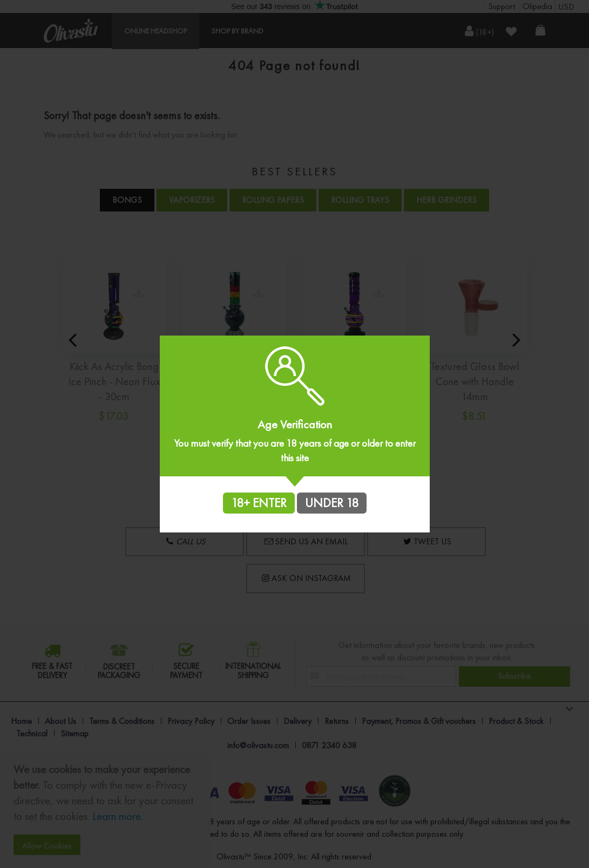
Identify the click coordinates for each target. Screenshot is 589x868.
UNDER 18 (332, 503)
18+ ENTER (259, 503)
